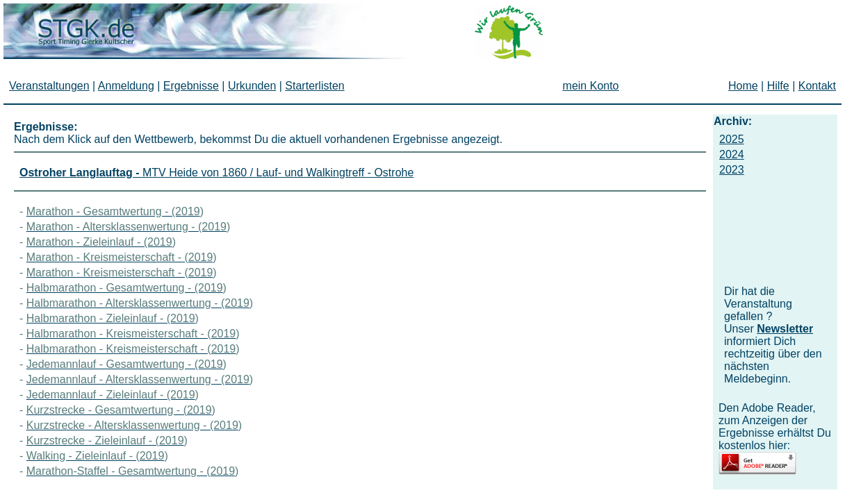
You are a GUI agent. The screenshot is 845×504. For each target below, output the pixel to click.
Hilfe (778, 86)
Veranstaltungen (49, 86)
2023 (732, 170)
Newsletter (785, 329)
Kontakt (817, 86)
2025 (732, 139)
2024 (732, 154)
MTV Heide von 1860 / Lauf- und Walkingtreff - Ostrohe (216, 173)
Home (743, 86)
